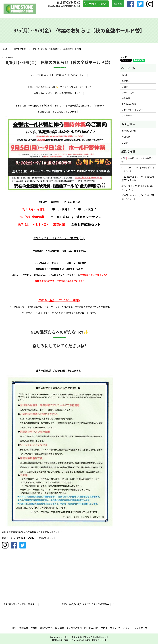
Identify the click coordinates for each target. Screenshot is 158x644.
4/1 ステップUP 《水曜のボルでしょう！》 (138, 169)
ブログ (146, 14)
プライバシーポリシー (132, 110)
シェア (123, 57)
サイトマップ (128, 115)
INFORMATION (127, 14)
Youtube (118, 4)
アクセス (138, 14)
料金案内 (101, 14)
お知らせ (126, 137)
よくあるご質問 (112, 14)
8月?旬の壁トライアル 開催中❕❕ (22, 604)
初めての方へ (67, 14)
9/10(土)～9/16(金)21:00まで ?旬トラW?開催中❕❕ (88, 604)
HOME (42, 14)
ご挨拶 (58, 14)
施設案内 (50, 14)
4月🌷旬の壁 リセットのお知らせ (137, 160)
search (154, 13)
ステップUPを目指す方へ (85, 14)
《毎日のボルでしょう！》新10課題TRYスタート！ (138, 178)
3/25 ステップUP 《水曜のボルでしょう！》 (137, 188)
